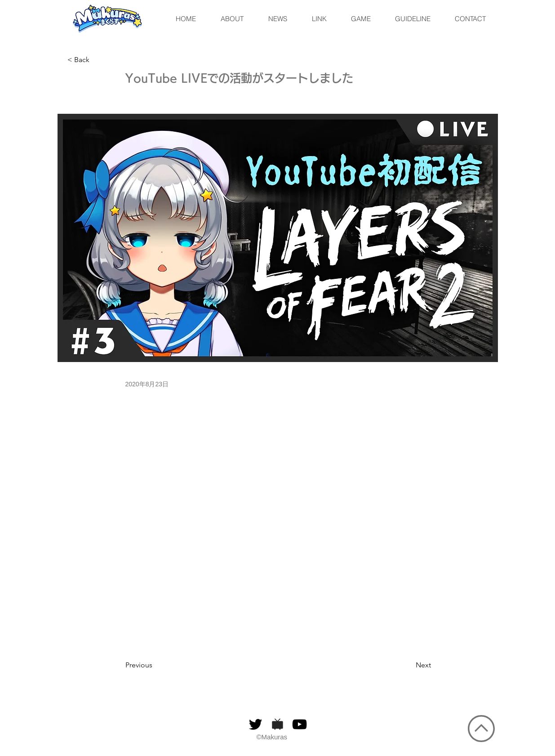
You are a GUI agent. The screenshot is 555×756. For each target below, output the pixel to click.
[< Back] (97, 60)
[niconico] (277, 724)
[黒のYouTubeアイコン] (300, 724)
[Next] (408, 665)
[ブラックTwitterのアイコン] (255, 724)
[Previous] (155, 665)
